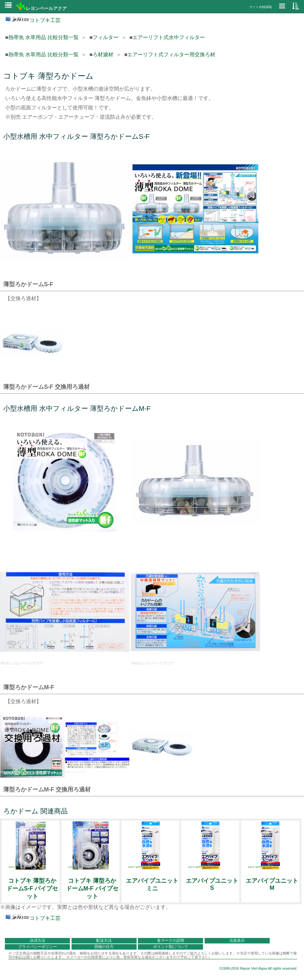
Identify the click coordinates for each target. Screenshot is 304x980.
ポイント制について (171, 947)
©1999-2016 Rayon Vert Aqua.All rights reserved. (258, 968)
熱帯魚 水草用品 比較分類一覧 (44, 37)
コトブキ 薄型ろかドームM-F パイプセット (92, 888)
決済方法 (38, 941)
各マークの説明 (171, 941)
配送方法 (104, 941)
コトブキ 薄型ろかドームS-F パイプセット (32, 888)
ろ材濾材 (103, 54)
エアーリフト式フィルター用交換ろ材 (171, 54)
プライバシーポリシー (38, 947)
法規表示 (237, 941)
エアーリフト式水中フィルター (169, 37)
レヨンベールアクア (41, 8)
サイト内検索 (260, 7)
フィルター (106, 37)
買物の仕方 (104, 947)
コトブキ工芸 (33, 20)
